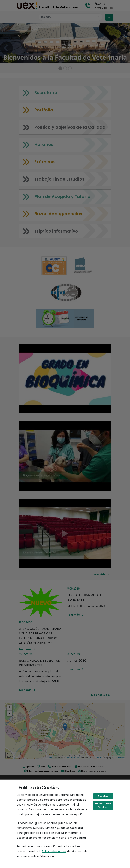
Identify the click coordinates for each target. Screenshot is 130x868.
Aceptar (103, 796)
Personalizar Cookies (103, 805)
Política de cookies (54, 851)
